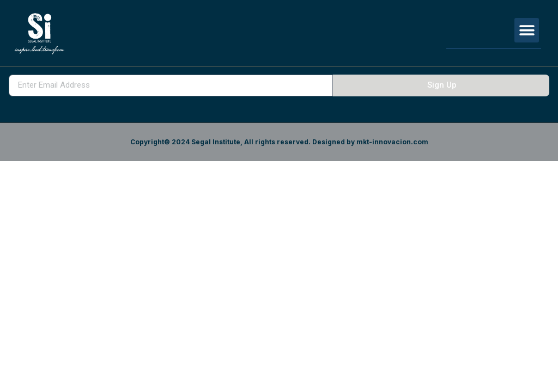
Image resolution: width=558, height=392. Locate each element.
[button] (527, 30)
